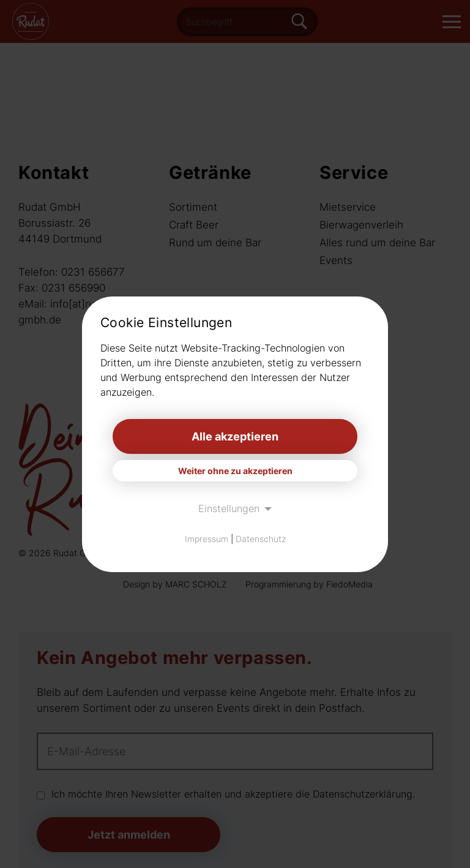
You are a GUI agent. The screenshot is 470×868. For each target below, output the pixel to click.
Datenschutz (261, 539)
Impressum (207, 539)
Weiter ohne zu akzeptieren (235, 471)
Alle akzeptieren (235, 436)
